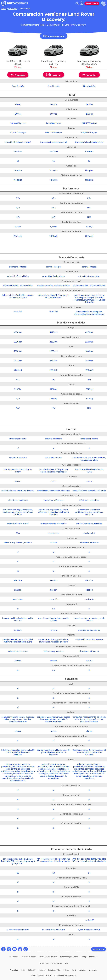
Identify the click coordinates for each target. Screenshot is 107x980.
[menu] (104, 3)
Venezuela (93, 970)
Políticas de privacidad (69, 957)
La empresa (14, 957)
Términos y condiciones (48, 957)
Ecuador (42, 970)
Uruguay (82, 970)
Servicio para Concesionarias (51, 963)
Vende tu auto (92, 3)
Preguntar (18, 75)
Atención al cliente (29, 957)
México (66, 970)
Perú (74, 970)
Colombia (32, 970)
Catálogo (12, 9)
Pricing (84, 957)
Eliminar (18, 67)
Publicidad (93, 957)
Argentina (14, 970)
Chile (23, 970)
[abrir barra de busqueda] (77, 3)
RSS (66, 963)
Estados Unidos (54, 970)
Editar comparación (54, 36)
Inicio (4, 9)
